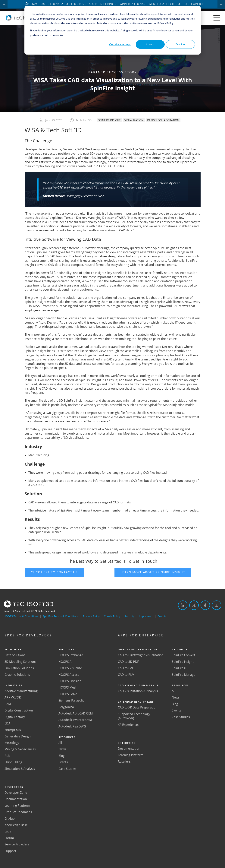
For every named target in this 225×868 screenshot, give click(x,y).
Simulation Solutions (19, 668)
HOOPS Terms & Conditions (21, 616)
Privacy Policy (91, 616)
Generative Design (18, 736)
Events (63, 762)
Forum (9, 838)
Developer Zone (16, 793)
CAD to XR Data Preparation (138, 708)
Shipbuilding (13, 762)
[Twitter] (194, 605)
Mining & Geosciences (20, 749)
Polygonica (66, 707)
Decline (180, 44)
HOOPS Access (69, 675)
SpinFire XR (180, 668)
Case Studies (67, 769)
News (62, 749)
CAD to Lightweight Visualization (141, 655)
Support (10, 851)
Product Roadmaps (18, 812)
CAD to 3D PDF (128, 662)
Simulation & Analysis (20, 769)
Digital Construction (19, 710)
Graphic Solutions (17, 675)
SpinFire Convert (184, 655)
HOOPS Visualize (70, 668)
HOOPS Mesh (68, 688)
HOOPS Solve (68, 694)
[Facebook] (205, 605)
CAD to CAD (126, 668)
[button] (68, 572)
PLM (8, 756)
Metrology (12, 743)
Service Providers (17, 844)
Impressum (146, 616)
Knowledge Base (16, 825)
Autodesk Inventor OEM (75, 720)
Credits (162, 616)
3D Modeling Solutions (20, 662)
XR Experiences (129, 725)
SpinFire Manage (184, 675)
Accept (150, 44)
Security (130, 616)
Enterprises (13, 730)
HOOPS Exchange (71, 655)
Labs (8, 832)
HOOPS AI (65, 662)
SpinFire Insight (183, 662)
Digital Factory (15, 717)
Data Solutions (15, 655)
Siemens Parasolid (72, 700)
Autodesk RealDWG (72, 726)
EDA (7, 723)
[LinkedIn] (183, 605)
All (60, 743)
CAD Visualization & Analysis (138, 691)
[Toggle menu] (217, 18)
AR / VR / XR (13, 698)
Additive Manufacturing (21, 691)
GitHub (10, 819)
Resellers (124, 762)
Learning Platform (17, 806)
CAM (8, 704)
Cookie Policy (112, 616)
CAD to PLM (126, 675)
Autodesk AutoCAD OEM (76, 713)
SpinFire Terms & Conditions (61, 616)
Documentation (16, 799)
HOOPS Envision (70, 681)
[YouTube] (217, 605)
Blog (62, 756)
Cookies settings (120, 44)
